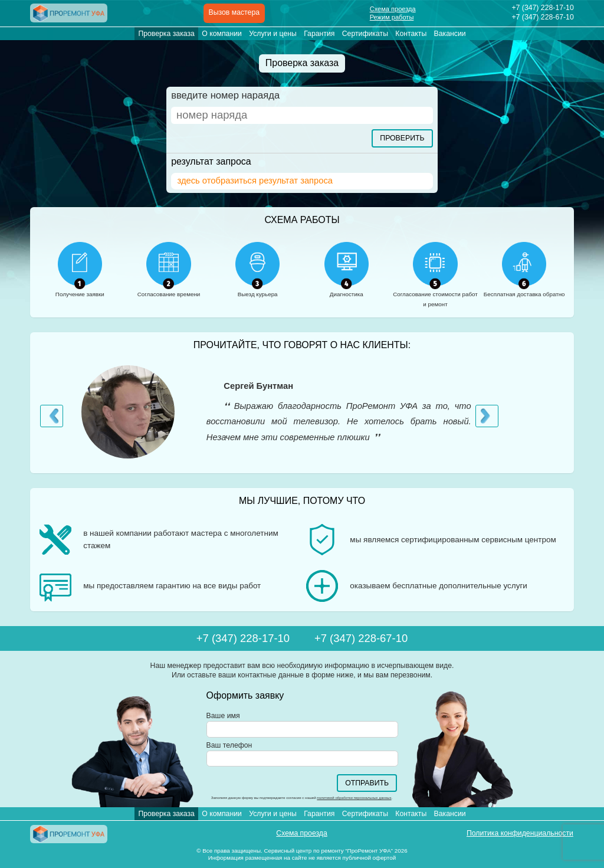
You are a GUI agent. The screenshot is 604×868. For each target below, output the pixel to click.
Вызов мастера (234, 12)
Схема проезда (393, 9)
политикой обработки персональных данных (354, 797)
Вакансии (450, 34)
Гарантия (319, 34)
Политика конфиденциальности (520, 833)
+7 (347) (542, 8)
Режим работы (392, 17)
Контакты (411, 34)
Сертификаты (365, 34)
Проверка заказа (166, 34)
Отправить (367, 783)
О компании (222, 34)
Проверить (402, 138)
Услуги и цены (273, 34)
